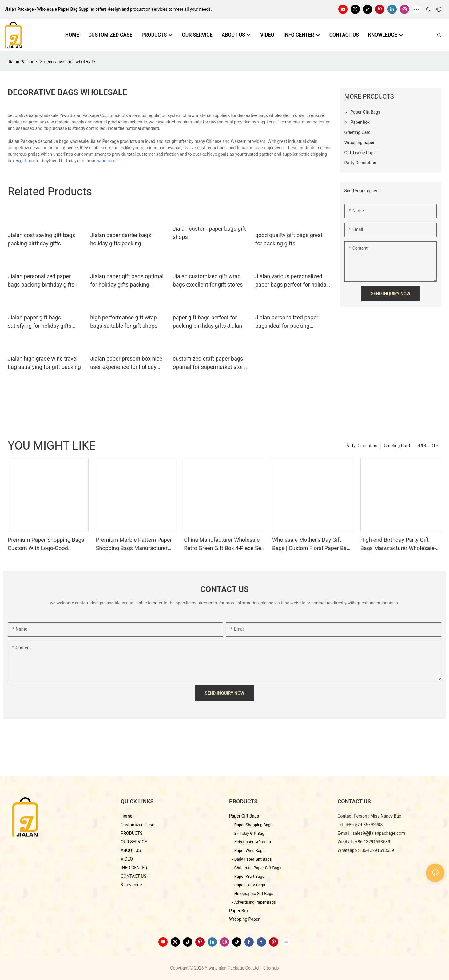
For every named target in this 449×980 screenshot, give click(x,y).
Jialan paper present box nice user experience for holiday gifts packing (126, 363)
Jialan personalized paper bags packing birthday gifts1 (43, 280)
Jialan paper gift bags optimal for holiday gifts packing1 (127, 280)
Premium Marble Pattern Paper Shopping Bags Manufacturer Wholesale (134, 544)
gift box (27, 161)
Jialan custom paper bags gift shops (209, 233)
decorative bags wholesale (70, 62)
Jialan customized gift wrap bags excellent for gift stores (208, 280)
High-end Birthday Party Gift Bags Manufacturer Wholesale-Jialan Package (398, 544)
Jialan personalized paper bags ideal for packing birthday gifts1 (287, 322)
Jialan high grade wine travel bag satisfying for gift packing (44, 363)
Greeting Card (397, 446)
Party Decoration (361, 446)
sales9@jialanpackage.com (379, 833)
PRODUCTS (427, 446)
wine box (106, 161)
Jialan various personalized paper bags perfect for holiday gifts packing (292, 281)
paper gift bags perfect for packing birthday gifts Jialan (208, 322)
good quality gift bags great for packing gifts (289, 239)
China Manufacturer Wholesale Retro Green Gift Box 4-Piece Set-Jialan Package (224, 544)
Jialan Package (22, 62)
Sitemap (270, 968)
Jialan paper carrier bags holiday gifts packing (121, 239)
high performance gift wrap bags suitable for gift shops (124, 322)
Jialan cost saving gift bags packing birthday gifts (41, 239)
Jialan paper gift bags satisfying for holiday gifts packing (40, 322)
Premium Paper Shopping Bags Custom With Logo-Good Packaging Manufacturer (46, 544)
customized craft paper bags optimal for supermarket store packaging (209, 363)
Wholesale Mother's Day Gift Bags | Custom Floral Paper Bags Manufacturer (312, 544)
